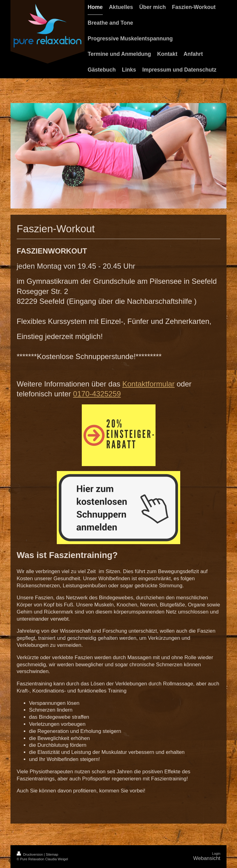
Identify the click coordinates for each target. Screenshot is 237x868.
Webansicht (207, 858)
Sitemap (52, 854)
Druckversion (30, 854)
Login (216, 854)
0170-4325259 (97, 394)
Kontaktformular (148, 384)
